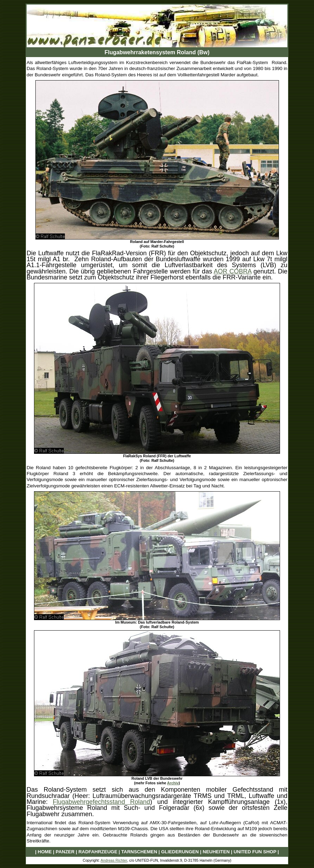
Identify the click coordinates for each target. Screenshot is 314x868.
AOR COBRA (233, 271)
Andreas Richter (114, 860)
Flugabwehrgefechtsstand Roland (102, 802)
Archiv (173, 783)
